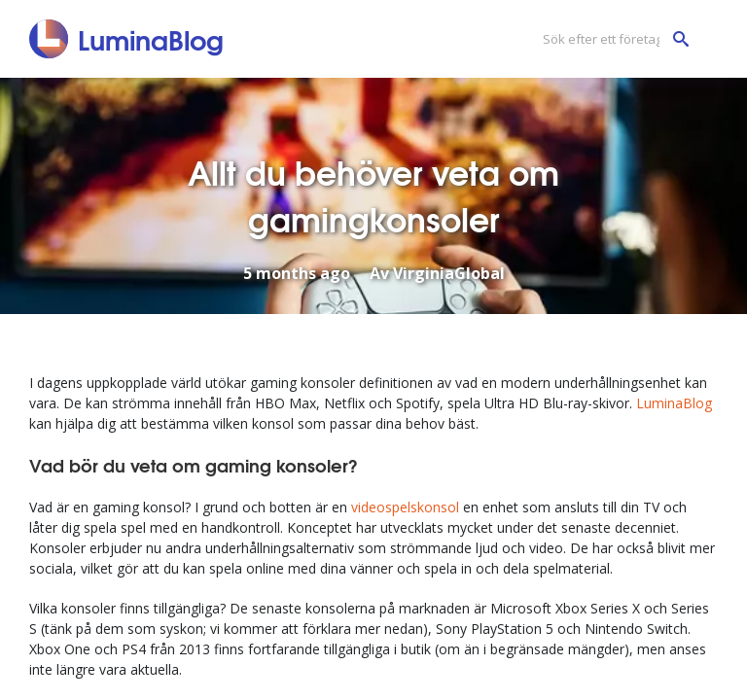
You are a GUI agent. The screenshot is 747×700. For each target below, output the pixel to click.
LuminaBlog (674, 403)
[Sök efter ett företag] (611, 39)
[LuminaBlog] (127, 39)
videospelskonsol (405, 507)
